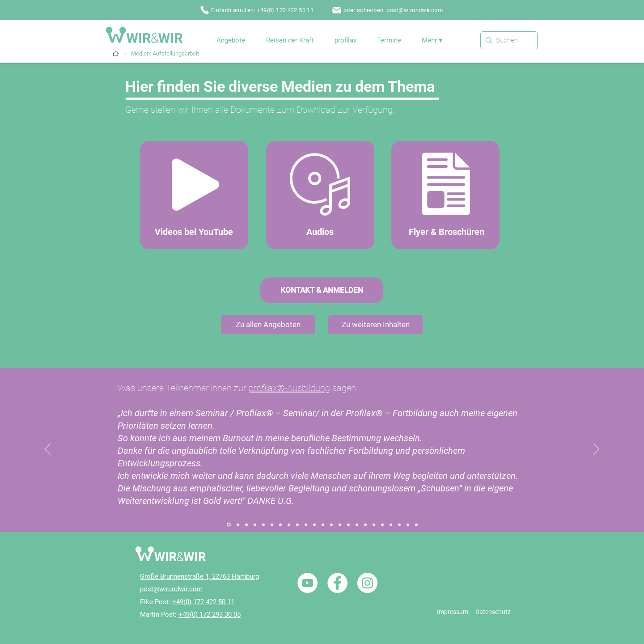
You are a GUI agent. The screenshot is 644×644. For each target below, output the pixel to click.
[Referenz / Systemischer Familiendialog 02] (238, 525)
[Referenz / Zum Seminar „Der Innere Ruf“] (272, 525)
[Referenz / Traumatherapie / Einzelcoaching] (374, 525)
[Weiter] (596, 450)
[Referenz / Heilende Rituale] (340, 525)
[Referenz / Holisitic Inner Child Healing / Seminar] (306, 525)
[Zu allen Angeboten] (268, 325)
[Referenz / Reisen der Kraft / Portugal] (391, 525)
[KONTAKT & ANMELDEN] (322, 290)
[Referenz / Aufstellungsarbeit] (246, 525)
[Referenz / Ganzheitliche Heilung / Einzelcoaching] (280, 525)
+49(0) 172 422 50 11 (203, 602)
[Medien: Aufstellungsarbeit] (165, 53)
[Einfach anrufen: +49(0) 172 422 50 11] (258, 10)
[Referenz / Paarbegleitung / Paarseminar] (323, 525)
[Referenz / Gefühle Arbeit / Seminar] (297, 525)
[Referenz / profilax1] (408, 525)
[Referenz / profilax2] (416, 525)
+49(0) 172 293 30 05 (210, 614)
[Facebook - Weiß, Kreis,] (337, 583)
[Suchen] (507, 40)
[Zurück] (48, 450)
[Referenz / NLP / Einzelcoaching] (348, 525)
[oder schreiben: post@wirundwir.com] (388, 10)
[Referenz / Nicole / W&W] (399, 525)
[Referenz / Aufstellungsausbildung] (263, 525)
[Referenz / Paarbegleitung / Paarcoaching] (314, 525)
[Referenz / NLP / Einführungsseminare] (365, 525)
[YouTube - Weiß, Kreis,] (307, 583)
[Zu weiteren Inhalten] (375, 325)
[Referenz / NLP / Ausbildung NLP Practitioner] (357, 525)
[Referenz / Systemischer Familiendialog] (229, 525)
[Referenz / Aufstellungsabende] (255, 525)
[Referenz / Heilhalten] (331, 525)
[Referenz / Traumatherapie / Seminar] (382, 525)
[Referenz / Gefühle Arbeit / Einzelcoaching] (289, 525)
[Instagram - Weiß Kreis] (367, 583)
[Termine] (116, 53)
